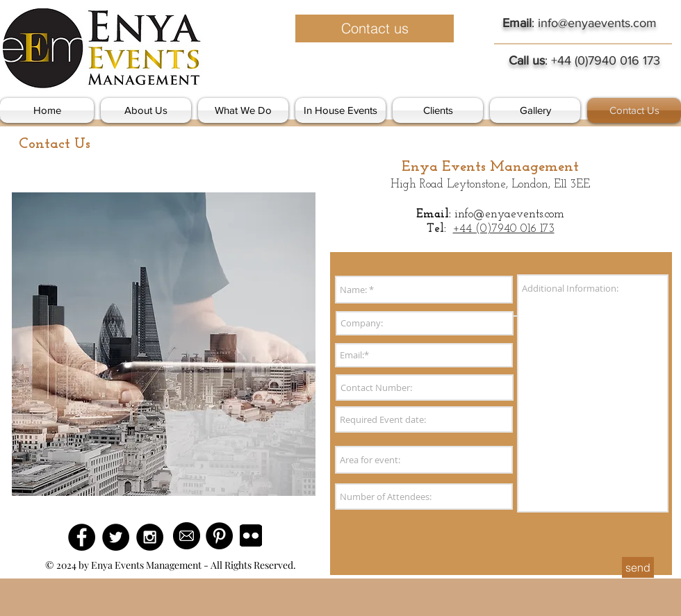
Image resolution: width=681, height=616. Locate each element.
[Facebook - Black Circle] (82, 537)
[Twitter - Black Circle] (116, 537)
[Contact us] (375, 28)
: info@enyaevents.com (580, 23)
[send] (638, 567)
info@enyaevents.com (509, 214)
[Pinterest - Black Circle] (219, 536)
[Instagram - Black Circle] (150, 537)
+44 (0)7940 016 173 (504, 229)
